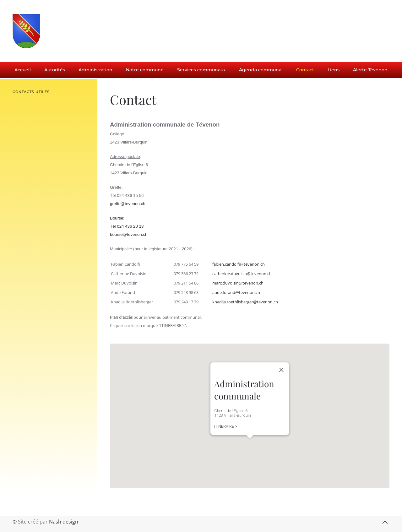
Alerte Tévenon (370, 70)
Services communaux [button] (201, 70)
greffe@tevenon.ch (128, 204)
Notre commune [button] (145, 70)
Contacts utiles (31, 92)
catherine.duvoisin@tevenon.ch (242, 274)
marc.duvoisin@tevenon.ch (238, 283)
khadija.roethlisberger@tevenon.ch (245, 302)
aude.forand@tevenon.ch (236, 292)
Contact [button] (305, 70)
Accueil (23, 70)
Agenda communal (261, 70)
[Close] (281, 370)
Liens (334, 70)
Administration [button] (95, 70)
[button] (249, 444)
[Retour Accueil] (60, 31)
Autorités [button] (55, 70)
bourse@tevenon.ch (129, 234)
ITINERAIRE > (226, 426)
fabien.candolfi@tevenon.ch (239, 264)
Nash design (64, 522)
